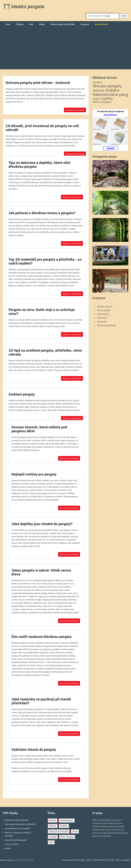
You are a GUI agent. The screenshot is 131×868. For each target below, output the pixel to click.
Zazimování (102, 322)
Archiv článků (101, 24)
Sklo (51, 842)
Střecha (98, 91)
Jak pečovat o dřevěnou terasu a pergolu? (42, 213)
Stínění (8, 848)
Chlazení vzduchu (105, 307)
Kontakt (111, 860)
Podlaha (112, 91)
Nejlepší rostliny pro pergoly (34, 474)
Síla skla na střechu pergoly (17, 820)
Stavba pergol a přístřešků (63, 24)
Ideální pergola (6, 860)
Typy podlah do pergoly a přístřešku (20, 824)
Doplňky (107, 99)
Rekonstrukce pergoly (59, 831)
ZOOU (89, 860)
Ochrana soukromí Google (74, 860)
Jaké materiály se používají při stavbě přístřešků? (41, 701)
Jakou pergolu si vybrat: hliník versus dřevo (41, 572)
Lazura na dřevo (12, 844)
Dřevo (96, 99)
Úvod (8, 24)
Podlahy (20, 24)
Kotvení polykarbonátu (107, 325)
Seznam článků (100, 860)
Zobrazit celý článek (75, 110)
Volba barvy (102, 318)
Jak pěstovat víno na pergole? (18, 828)
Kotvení (97, 82)
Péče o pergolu (102, 102)
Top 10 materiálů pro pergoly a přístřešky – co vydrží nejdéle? (45, 261)
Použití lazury (103, 314)
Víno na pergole (104, 310)
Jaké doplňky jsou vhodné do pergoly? (42, 524)
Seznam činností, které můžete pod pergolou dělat (39, 429)
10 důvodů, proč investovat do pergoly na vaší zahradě (42, 128)
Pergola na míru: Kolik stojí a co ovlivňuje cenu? (42, 312)
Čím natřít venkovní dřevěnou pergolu (42, 637)
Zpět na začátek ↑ (123, 860)
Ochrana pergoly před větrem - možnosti (38, 83)
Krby (31, 24)
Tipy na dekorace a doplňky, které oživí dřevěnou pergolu (39, 164)
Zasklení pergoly (22, 394)
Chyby (42, 24)
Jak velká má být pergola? (16, 840)
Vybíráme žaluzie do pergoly (34, 749)
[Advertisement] (65, 48)
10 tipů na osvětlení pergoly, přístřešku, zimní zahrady (45, 352)
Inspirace (85, 24)
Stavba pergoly (107, 86)
